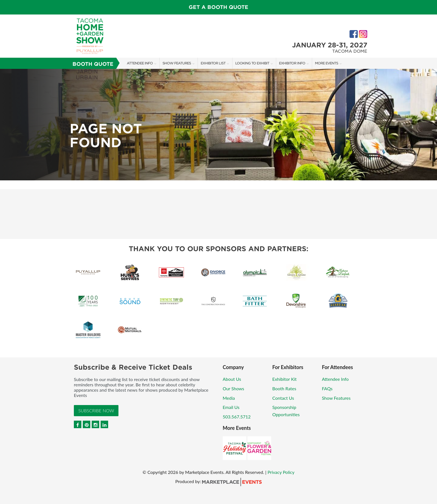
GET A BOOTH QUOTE (219, 7)
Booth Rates (284, 388)
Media (229, 398)
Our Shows (233, 388)
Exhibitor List (213, 63)
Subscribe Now (96, 410)
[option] (219, 125)
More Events (326, 63)
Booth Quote (93, 64)
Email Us (231, 407)
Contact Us (283, 398)
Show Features (177, 63)
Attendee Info (140, 63)
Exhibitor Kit (284, 379)
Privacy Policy (281, 472)
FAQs (327, 388)
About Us (232, 379)
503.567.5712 (237, 417)
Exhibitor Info (292, 63)
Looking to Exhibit (252, 63)
